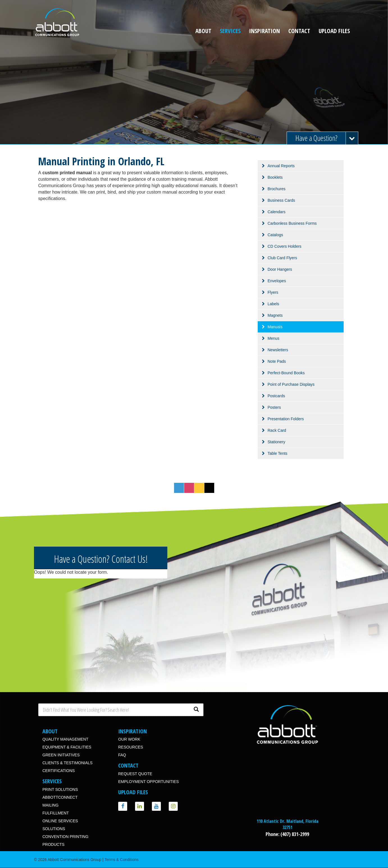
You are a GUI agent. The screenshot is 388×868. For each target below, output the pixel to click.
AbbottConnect (60, 797)
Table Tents (278, 453)
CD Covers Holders (285, 246)
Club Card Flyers (282, 258)
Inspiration (264, 31)
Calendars (277, 212)
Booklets (275, 177)
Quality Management (65, 739)
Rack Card (277, 430)
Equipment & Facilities (67, 747)
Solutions (54, 829)
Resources (131, 747)
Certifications (59, 771)
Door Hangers (280, 269)
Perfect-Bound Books (286, 373)
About (203, 31)
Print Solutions (60, 789)
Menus (273, 338)
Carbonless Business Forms (292, 223)
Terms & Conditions (121, 860)
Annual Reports (281, 166)
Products (53, 844)
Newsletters (278, 350)
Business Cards (281, 200)
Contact (299, 31)
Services (230, 31)
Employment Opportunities (149, 782)
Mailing (51, 805)
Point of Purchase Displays (291, 384)
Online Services (60, 821)
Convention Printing (65, 837)
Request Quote (135, 774)
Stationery (276, 442)
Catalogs (275, 235)
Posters (274, 407)
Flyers (273, 292)
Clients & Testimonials (68, 763)
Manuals (275, 327)
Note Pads (277, 361)
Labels (273, 304)
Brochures (277, 189)
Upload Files (334, 31)
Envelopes (277, 281)
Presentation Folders (286, 419)
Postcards (276, 396)
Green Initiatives (61, 755)
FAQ (122, 755)
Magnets (275, 315)
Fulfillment (56, 813)
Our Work (129, 739)
